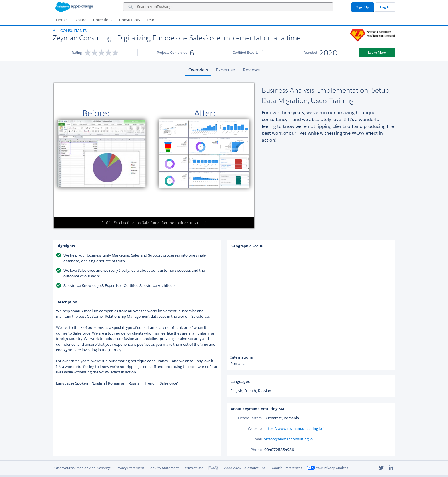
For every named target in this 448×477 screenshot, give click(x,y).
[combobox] (228, 7)
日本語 (213, 468)
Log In (385, 7)
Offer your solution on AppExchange (83, 468)
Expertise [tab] (225, 70)
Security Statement (164, 468)
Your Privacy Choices (327, 468)
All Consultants (70, 31)
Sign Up (363, 7)
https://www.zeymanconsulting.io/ (294, 429)
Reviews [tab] (251, 70)
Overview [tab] (198, 70)
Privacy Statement (130, 468)
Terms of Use (193, 468)
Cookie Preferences (287, 468)
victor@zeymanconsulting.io (288, 439)
